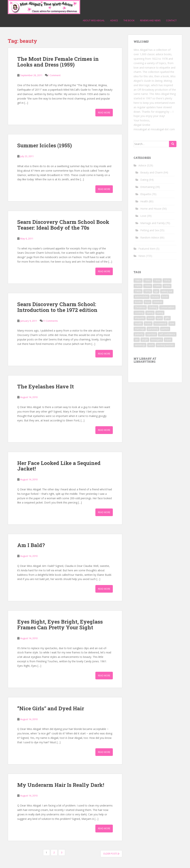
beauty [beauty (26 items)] (155, 297)
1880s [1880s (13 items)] (138, 280)
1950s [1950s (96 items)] (167, 286)
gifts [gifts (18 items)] (167, 318)
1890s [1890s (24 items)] (148, 280)
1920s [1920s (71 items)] (138, 286)
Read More (104, 113)
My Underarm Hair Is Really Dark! (61, 785)
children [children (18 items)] (158, 302)
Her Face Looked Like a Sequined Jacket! (59, 466)
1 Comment (54, 75)
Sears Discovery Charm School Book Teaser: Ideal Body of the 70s (63, 225)
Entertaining (147, 187)
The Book (129, 20)
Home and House (151, 209)
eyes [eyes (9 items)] (159, 318)
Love (143, 216)
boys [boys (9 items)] (148, 302)
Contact (171, 20)
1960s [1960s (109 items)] (138, 291)
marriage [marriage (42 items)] (140, 329)
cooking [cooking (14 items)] (139, 313)
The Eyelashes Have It (46, 386)
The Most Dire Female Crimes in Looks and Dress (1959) (58, 62)
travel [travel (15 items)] (168, 340)
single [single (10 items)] (145, 340)
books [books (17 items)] (138, 302)
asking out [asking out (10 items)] (167, 291)
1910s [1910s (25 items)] (167, 280)
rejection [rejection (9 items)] (151, 334)
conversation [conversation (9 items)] (167, 307)
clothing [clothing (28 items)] (153, 307)
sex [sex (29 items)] (137, 340)
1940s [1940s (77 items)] (157, 286)
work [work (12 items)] (151, 345)
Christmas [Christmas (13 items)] (140, 307)
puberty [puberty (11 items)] (139, 334)
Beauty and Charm (151, 172)
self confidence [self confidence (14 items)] (167, 334)
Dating (144, 180)
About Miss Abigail (94, 20)
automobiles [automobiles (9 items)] (142, 297)
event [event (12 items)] (151, 318)
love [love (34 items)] (172, 323)
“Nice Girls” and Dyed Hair (51, 708)
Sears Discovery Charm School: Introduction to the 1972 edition (57, 307)
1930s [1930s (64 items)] (148, 286)
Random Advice (150, 237)
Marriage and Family (153, 223)
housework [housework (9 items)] (160, 323)
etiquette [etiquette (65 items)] (140, 318)
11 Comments (50, 321)
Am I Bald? (31, 545)
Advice (114, 20)
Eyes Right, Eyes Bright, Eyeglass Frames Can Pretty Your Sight (60, 625)
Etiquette (146, 194)
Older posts (111, 854)
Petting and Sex (150, 230)
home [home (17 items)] (148, 323)
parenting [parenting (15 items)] (153, 329)
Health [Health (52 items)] (138, 323)
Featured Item (147, 249)
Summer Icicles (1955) (45, 145)
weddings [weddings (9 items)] (140, 345)
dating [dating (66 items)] (150, 313)
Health (144, 201)
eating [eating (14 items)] (160, 313)
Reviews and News (150, 20)
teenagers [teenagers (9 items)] (157, 340)
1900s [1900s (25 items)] (157, 280)
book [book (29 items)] (165, 297)
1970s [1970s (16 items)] (148, 291)
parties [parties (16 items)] (165, 329)
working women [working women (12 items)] (165, 345)
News (142, 256)
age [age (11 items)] (156, 291)
